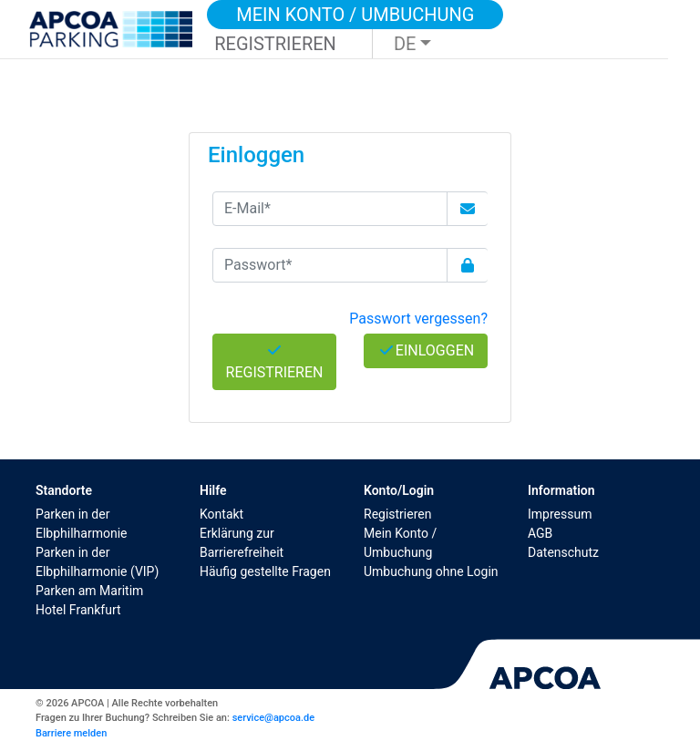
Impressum (560, 514)
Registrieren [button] (275, 44)
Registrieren (397, 514)
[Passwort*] (330, 265)
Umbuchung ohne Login (431, 571)
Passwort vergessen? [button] (418, 319)
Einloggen (426, 350)
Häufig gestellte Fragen (265, 571)
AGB (540, 533)
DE (405, 44)
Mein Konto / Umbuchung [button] (355, 15)
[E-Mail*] (330, 209)
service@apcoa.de (273, 718)
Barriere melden (71, 733)
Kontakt (221, 514)
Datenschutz (563, 552)
